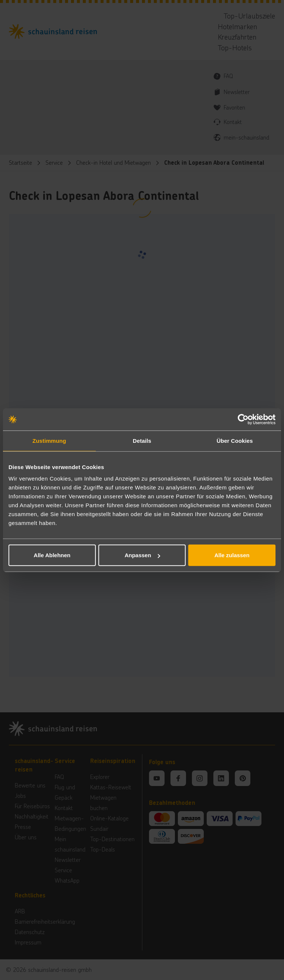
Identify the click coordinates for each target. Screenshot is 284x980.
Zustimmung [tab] (49, 440)
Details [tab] (142, 440)
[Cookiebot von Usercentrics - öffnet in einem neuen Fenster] (243, 419)
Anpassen (142, 555)
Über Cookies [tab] (235, 440)
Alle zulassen (232, 555)
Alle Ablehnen (52, 555)
